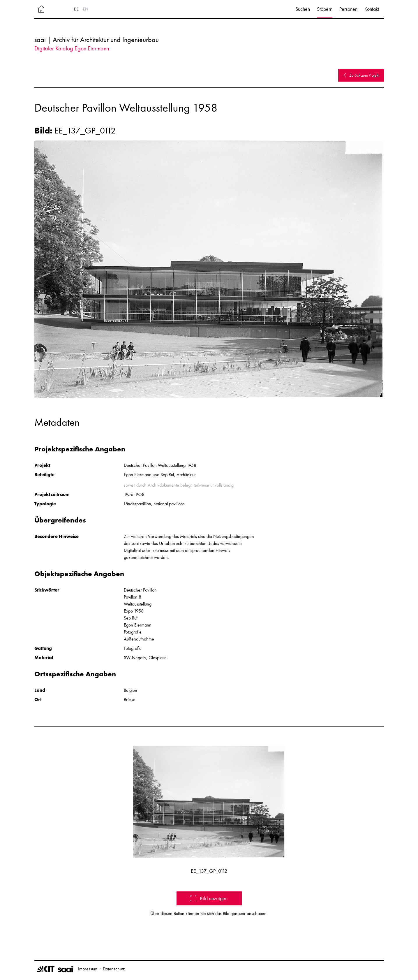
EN (86, 9)
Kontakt (372, 9)
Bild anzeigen (209, 898)
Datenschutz (114, 969)
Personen (348, 9)
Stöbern (325, 9)
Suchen (303, 9)
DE (76, 9)
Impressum (88, 969)
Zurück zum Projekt (361, 75)
